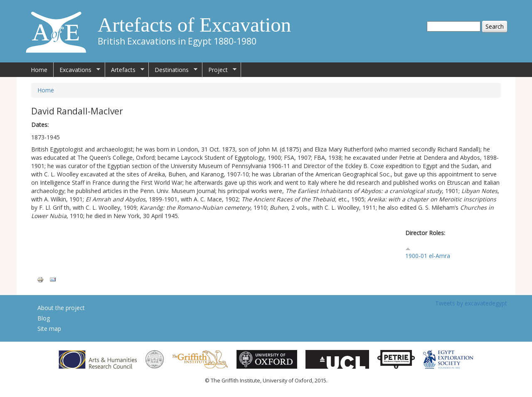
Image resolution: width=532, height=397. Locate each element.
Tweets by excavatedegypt (471, 303)
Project (219, 70)
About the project (61, 308)
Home (39, 70)
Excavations (77, 70)
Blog (44, 318)
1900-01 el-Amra (428, 256)
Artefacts (125, 70)
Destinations (173, 70)
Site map (49, 329)
